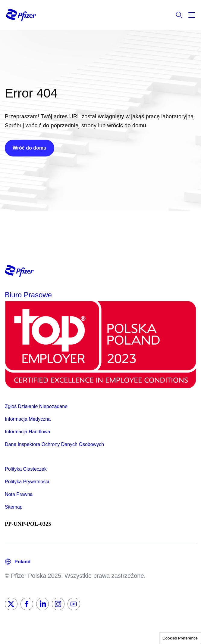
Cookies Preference (180, 638)
